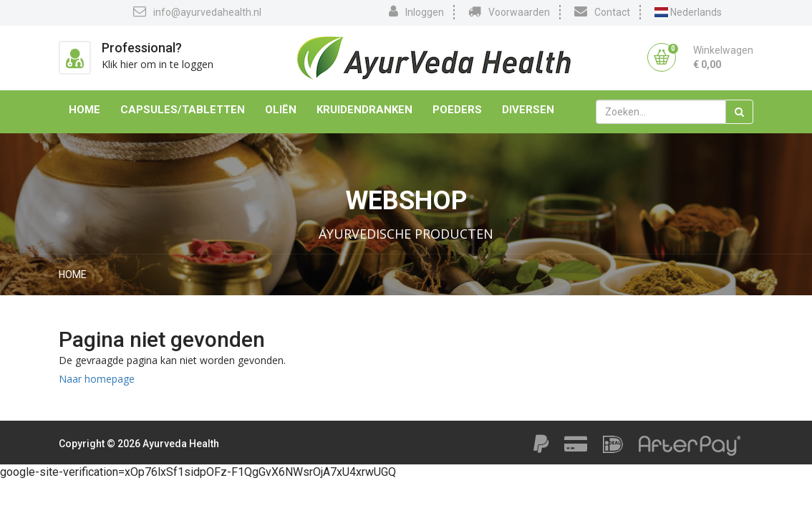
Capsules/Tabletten (183, 110)
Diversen (528, 110)
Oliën (281, 110)
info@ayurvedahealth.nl (197, 11)
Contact (602, 11)
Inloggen (416, 11)
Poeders (457, 110)
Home (84, 110)
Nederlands (688, 12)
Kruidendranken (364, 110)
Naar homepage (97, 379)
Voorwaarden (509, 11)
